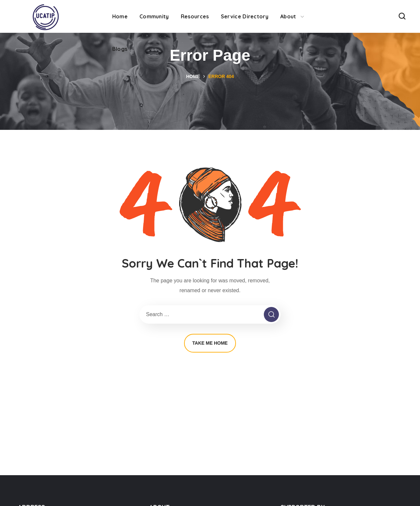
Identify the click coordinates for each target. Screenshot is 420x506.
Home (193, 76)
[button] (402, 16)
